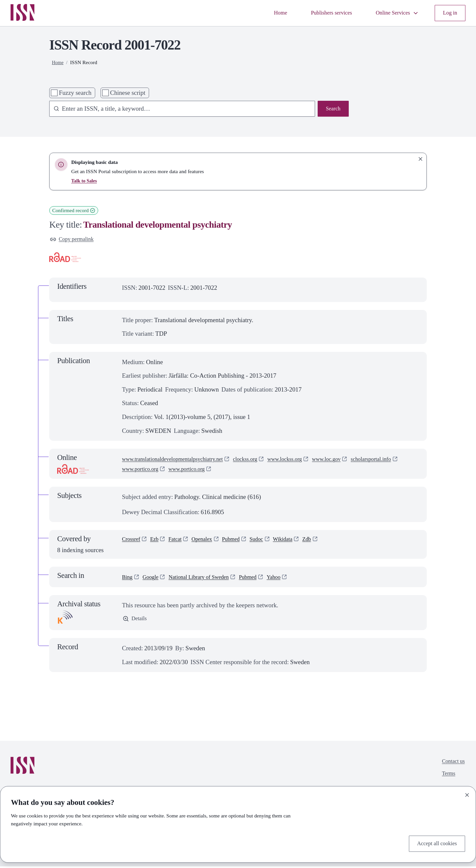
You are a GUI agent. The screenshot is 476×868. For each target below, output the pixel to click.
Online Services (393, 13)
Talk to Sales (85, 181)
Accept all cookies (434, 843)
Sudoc (269, 542)
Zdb (324, 542)
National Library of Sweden (207, 578)
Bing (128, 578)
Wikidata (298, 542)
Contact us (452, 764)
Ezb (158, 542)
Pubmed (241, 542)
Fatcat (180, 542)
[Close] (467, 793)
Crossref (133, 542)
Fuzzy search (75, 93)
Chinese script (128, 93)
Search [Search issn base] (332, 110)
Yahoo (291, 578)
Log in (449, 13)
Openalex (210, 542)
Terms (446, 778)
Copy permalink (74, 240)
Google (153, 578)
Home (266, 13)
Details (136, 621)
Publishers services (321, 13)
